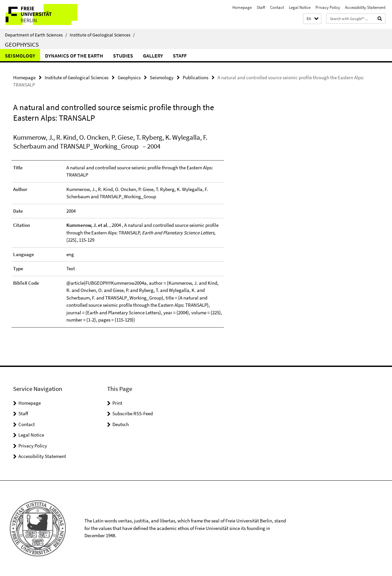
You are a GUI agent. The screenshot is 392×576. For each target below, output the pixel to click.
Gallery (153, 56)
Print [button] (117, 403)
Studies (123, 56)
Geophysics (22, 44)
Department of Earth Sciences (36, 35)
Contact (277, 7)
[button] (312, 19)
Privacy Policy (328, 7)
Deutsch (121, 424)
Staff (261, 7)
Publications (196, 77)
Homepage (242, 7)
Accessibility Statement (365, 7)
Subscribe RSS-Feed (133, 413)
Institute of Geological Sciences (102, 35)
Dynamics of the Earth (74, 56)
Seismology (20, 56)
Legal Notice (300, 7)
